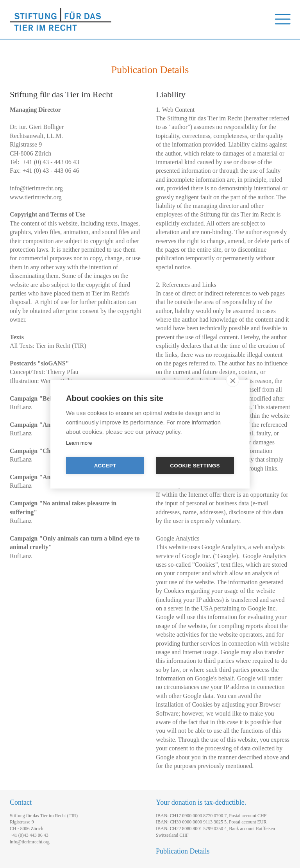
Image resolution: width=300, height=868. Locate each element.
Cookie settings (195, 466)
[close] (233, 380)
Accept (105, 466)
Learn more (79, 443)
